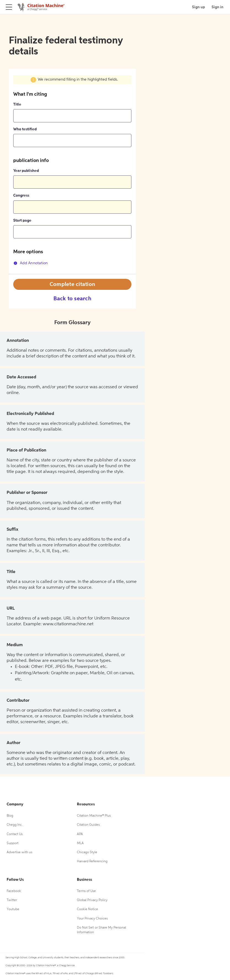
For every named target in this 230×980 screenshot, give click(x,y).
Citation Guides (88, 825)
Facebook (14, 891)
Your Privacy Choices (92, 919)
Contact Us (15, 834)
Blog (10, 816)
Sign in (217, 7)
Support (13, 843)
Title (17, 104)
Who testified (25, 129)
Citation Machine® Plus (94, 816)
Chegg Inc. (15, 825)
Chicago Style (87, 852)
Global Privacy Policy (92, 900)
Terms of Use (86, 891)
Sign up (198, 7)
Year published (26, 171)
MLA (80, 843)
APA (80, 834)
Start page (22, 221)
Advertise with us (19, 852)
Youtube (13, 909)
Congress (21, 196)
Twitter (12, 900)
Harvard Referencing (92, 861)
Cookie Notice (87, 909)
